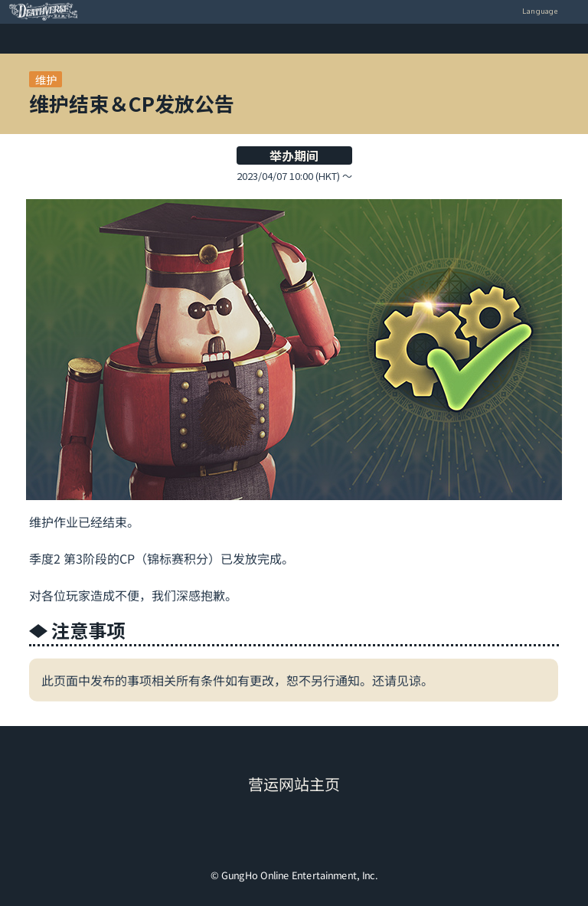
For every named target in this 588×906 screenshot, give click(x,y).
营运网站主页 (294, 785)
